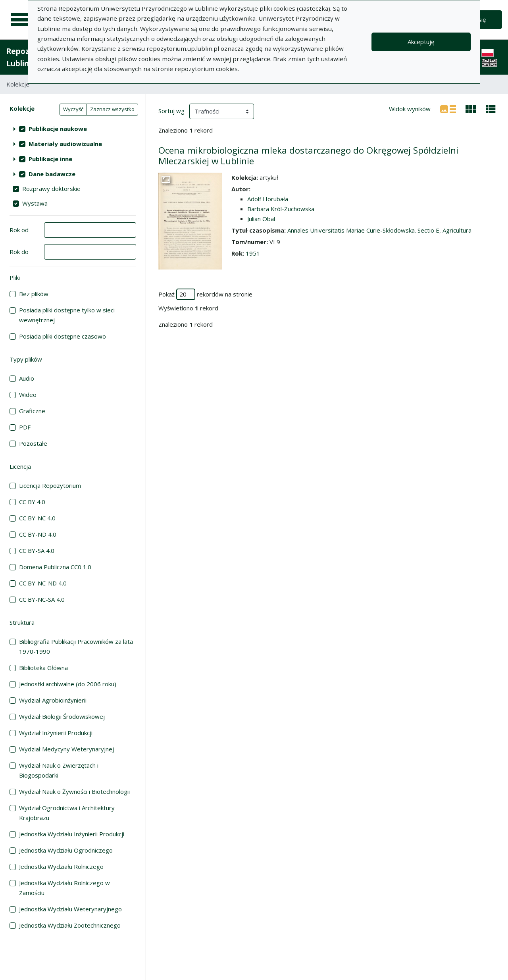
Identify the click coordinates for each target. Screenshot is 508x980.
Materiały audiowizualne (65, 144)
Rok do (19, 252)
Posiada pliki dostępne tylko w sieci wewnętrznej (67, 315)
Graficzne (32, 411)
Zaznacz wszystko (112, 109)
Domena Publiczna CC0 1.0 (55, 567)
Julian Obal (261, 219)
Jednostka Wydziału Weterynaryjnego (70, 909)
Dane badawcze (52, 174)
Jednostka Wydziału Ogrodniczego (66, 850)
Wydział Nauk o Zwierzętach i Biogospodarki (59, 770)
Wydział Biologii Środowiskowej (62, 716)
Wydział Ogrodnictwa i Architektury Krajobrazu (67, 813)
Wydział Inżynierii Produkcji (56, 733)
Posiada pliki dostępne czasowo (63, 336)
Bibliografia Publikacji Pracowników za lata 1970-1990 (76, 646)
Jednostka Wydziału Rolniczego (61, 866)
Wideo (28, 395)
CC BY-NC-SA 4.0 (42, 599)
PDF (25, 427)
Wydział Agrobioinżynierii (53, 700)
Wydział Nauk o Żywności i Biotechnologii (74, 791)
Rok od (19, 230)
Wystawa (35, 203)
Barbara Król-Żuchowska (281, 209)
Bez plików (34, 294)
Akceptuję (421, 42)
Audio (27, 378)
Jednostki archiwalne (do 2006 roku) (68, 684)
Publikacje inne (50, 159)
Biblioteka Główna (43, 668)
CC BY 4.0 (32, 502)
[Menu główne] (21, 20)
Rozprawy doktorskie (51, 189)
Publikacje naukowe (58, 129)
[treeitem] (73, 129)
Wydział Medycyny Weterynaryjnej (66, 749)
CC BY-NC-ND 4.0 (43, 583)
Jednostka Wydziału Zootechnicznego (70, 925)
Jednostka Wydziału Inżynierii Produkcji (72, 834)
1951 (253, 253)
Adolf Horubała (268, 199)
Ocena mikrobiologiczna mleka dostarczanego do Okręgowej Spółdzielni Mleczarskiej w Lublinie (308, 156)
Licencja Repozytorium (50, 485)
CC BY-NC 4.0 (37, 518)
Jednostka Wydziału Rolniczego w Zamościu (64, 888)
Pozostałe (33, 443)
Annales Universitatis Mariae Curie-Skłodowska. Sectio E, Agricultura (379, 230)
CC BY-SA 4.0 (37, 551)
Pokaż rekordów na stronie (205, 294)
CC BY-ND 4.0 (38, 534)
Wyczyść (73, 109)
